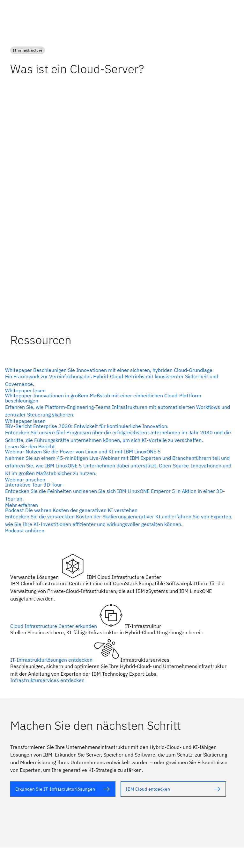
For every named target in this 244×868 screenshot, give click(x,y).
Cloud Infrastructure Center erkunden (54, 626)
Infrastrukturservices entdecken (47, 680)
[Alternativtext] (119, 380)
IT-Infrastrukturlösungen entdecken (52, 660)
